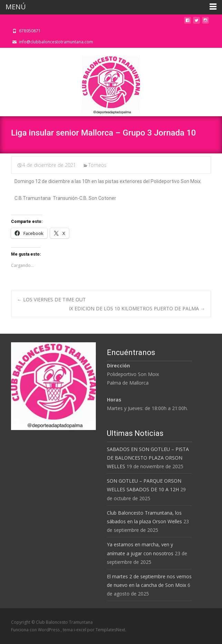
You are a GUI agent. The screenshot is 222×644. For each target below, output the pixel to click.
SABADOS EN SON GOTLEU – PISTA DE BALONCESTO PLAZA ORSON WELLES (148, 458)
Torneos (97, 165)
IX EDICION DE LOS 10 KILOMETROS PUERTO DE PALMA (137, 308)
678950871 (30, 31)
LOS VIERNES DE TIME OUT (51, 299)
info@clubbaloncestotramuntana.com (56, 42)
